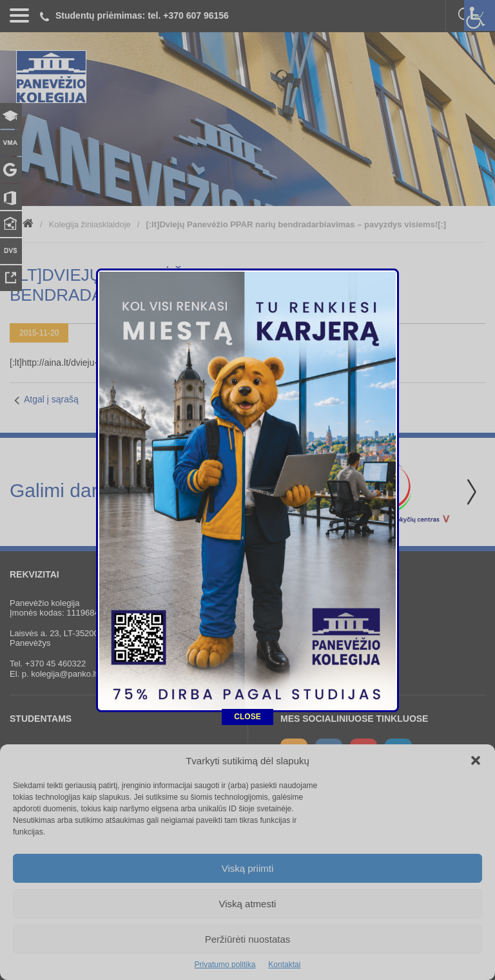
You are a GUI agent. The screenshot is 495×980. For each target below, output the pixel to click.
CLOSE (247, 580)
